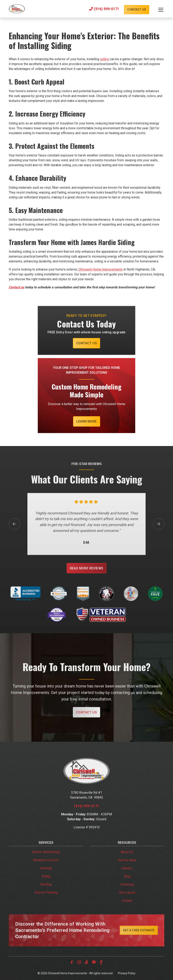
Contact (127, 909)
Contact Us (137, 10)
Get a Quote (127, 900)
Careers (127, 876)
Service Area (127, 868)
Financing (127, 892)
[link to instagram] (79, 970)
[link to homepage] (17, 9)
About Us (127, 860)
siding (104, 59)
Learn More (87, 421)
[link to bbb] (101, 970)
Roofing (46, 892)
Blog (127, 884)
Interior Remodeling (46, 860)
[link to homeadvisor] (94, 970)
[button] (157, 10)
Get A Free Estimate (139, 938)
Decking (46, 876)
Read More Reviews (87, 576)
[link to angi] (86, 970)
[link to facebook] (72, 970)
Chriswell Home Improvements (101, 269)
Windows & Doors (46, 868)
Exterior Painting (46, 900)
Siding (46, 884)
